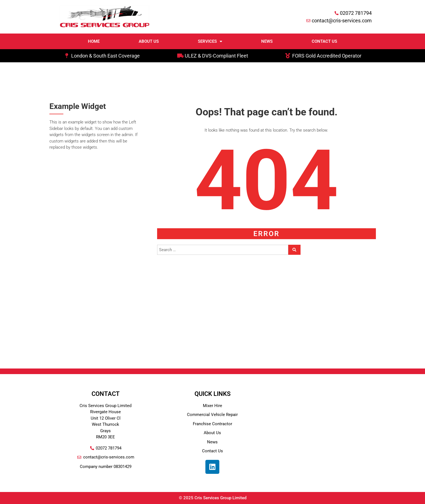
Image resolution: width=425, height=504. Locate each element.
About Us (149, 41)
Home (94, 41)
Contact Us (324, 41)
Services (210, 41)
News (267, 41)
